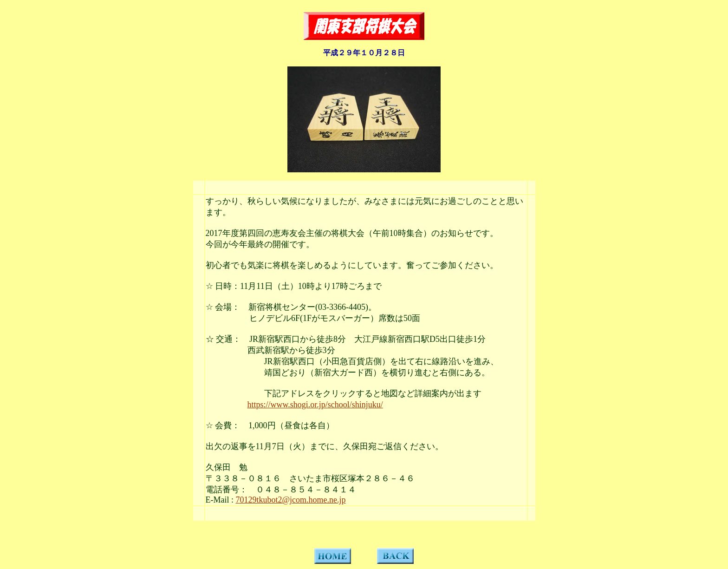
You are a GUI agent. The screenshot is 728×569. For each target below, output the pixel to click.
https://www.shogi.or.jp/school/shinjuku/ (315, 405)
